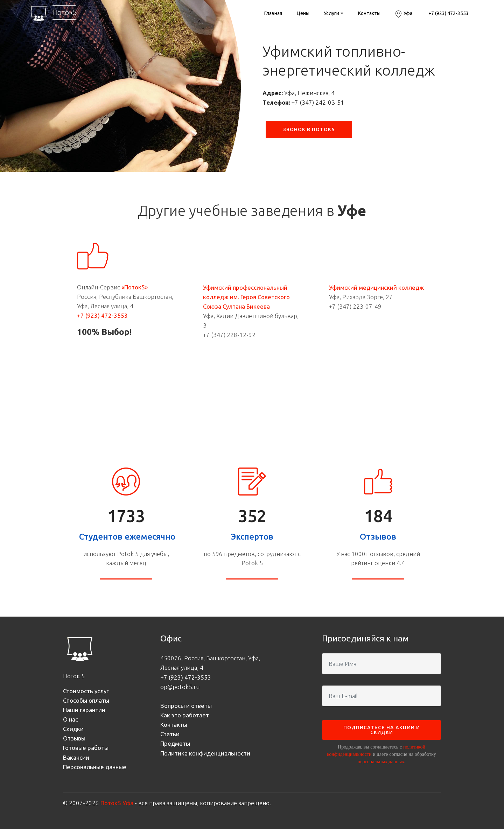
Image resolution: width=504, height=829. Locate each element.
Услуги (331, 13)
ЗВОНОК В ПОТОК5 (309, 129)
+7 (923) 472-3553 (448, 14)
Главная (273, 13)
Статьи (170, 734)
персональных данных (381, 761)
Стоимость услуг (86, 691)
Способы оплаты (86, 700)
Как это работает (185, 715)
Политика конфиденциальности (205, 753)
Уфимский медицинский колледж (376, 287)
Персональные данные (95, 767)
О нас (71, 719)
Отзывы (74, 738)
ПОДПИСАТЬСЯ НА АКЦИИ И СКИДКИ (382, 730)
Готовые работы (86, 748)
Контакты (369, 13)
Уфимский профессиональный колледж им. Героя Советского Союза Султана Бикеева (246, 297)
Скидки (73, 729)
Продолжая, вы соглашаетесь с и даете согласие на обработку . (381, 754)
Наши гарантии (84, 710)
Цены (303, 13)
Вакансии (76, 757)
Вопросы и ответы (186, 706)
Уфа (404, 14)
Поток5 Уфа (117, 803)
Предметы (175, 743)
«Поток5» (135, 287)
